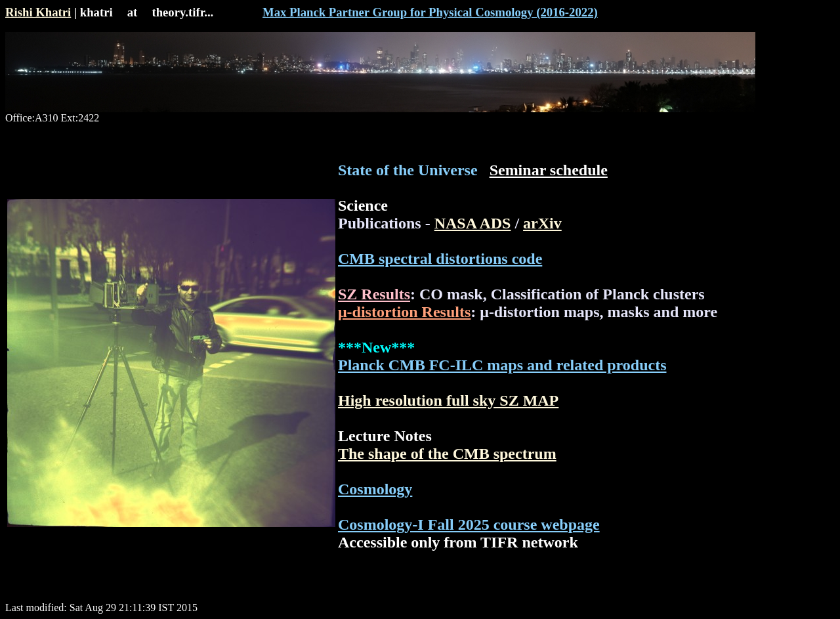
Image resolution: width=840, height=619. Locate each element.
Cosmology (375, 489)
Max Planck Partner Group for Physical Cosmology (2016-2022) (430, 12)
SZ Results (374, 294)
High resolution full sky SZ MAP (448, 400)
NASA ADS (473, 223)
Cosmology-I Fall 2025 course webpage (469, 524)
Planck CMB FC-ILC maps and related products (502, 365)
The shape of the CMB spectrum (447, 454)
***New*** (376, 347)
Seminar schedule (549, 170)
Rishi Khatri (38, 12)
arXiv (542, 223)
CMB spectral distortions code (440, 259)
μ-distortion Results (404, 312)
